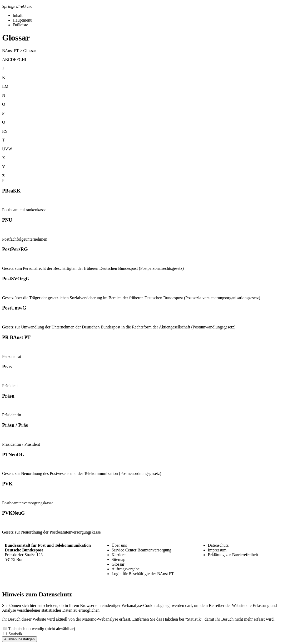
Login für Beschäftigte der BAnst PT (143, 574)
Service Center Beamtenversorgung (141, 550)
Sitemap (118, 559)
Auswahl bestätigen (19, 639)
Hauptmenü (23, 20)
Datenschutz (218, 545)
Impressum (217, 550)
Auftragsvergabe (126, 569)
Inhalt (18, 15)
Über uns (119, 545)
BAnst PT (10, 51)
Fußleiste (20, 25)
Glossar (118, 564)
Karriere (119, 555)
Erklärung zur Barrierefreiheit (233, 555)
